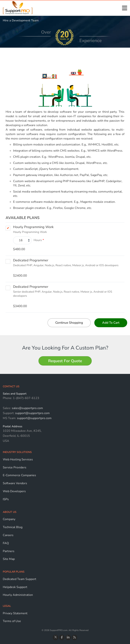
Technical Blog (13, 527)
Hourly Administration (18, 595)
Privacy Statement (15, 613)
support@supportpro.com (32, 413)
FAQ (6, 543)
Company (9, 519)
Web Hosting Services (18, 459)
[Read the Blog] (75, 637)
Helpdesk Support (15, 587)
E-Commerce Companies (19, 475)
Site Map (9, 559)
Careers (8, 535)
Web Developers (14, 491)
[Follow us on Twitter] (55, 637)
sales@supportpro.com (27, 408)
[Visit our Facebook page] (62, 637)
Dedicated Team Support (20, 579)
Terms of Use (12, 621)
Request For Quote (65, 361)
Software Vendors (15, 483)
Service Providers (15, 467)
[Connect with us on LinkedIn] (68, 637)
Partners (9, 551)
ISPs (6, 499)
